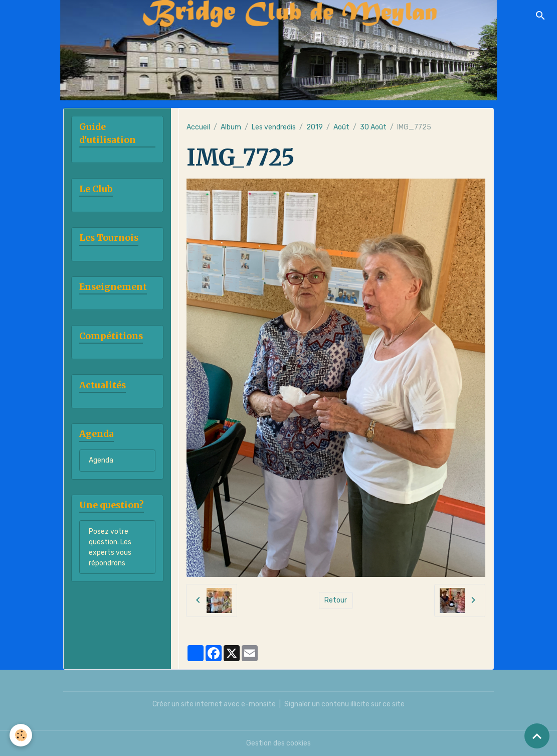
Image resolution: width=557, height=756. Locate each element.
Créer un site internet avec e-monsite (214, 704)
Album (231, 127)
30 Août (373, 127)
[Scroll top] (537, 736)
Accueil (198, 127)
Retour (336, 600)
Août (341, 127)
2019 (315, 127)
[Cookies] (21, 735)
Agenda (101, 460)
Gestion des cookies (278, 743)
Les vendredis (274, 127)
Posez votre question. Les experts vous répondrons (110, 547)
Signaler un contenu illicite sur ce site (344, 704)
